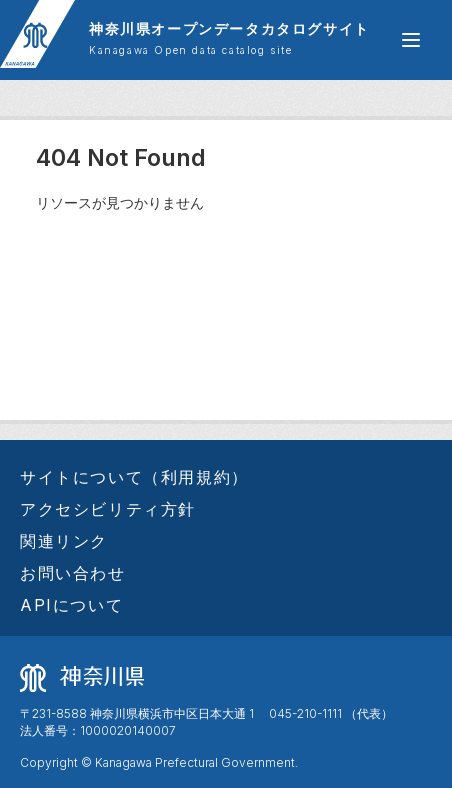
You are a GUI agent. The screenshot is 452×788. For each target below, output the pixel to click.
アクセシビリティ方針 (108, 509)
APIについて (71, 605)
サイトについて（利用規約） (134, 477)
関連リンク (64, 541)
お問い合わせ (73, 573)
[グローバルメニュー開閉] (411, 40)
